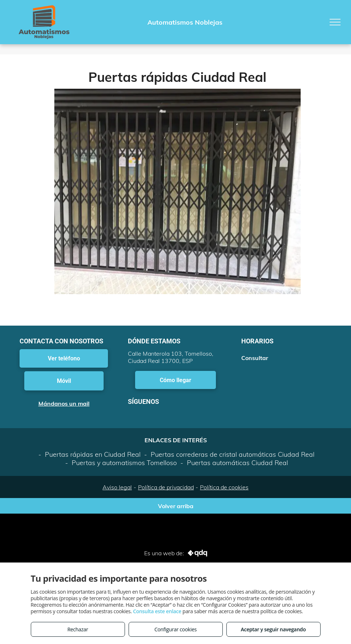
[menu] (335, 22)
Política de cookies (224, 487)
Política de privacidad (166, 487)
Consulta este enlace (157, 611)
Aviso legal (117, 487)
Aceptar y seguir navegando (273, 629)
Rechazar (78, 629)
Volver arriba (176, 506)
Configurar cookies (175, 629)
